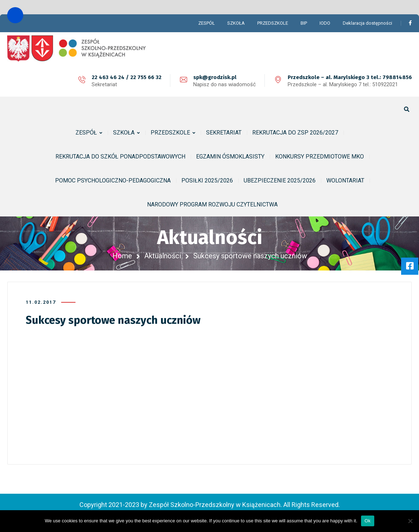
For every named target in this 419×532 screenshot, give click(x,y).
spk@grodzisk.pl (215, 77)
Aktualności (163, 256)
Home (122, 256)
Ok (368, 521)
